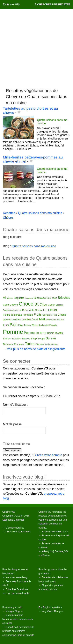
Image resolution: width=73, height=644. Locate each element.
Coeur (51, 305)
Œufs (6, 325)
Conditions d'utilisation (18, 532)
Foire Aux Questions (17, 589)
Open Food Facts (15, 627)
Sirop (34, 339)
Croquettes (41, 310)
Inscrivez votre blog (16, 577)
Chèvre (14, 305)
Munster (61, 320)
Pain (14, 325)
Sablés (7, 339)
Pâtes (21, 325)
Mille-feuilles (51, 320)
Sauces (26, 339)
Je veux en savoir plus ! (55, 532)
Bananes (29, 298)
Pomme (13, 332)
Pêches (27, 325)
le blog (45, 551)
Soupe (41, 339)
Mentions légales (15, 528)
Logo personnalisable (17, 593)
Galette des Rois (50, 315)
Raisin (51, 333)
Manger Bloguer (14, 611)
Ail (5, 298)
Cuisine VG (11, 4)
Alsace (10, 298)
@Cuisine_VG (60, 551)
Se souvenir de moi (19, 444)
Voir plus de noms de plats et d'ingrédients (36, 349)
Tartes (30, 344)
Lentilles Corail (30, 319)
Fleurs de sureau (12, 315)
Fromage (28, 315)
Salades (16, 339)
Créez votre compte (49, 455)
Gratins (62, 315)
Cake (6, 305)
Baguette (19, 298)
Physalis (53, 325)
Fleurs (52, 310)
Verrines (55, 344)
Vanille (47, 344)
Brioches (64, 298)
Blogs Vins (47, 585)
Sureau (51, 338)
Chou (43, 304)
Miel (42, 319)
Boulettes (52, 298)
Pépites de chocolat (40, 325)
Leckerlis (7, 320)
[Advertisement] (36, 48)
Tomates (40, 344)
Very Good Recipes (52, 611)
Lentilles (16, 319)
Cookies (59, 305)
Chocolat (29, 304)
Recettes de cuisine (53, 577)
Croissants (28, 310)
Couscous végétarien (12, 310)
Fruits (38, 315)
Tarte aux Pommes (13, 344)
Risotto (59, 333)
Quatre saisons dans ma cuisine (40, 213)
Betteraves (40, 298)
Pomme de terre (35, 333)
